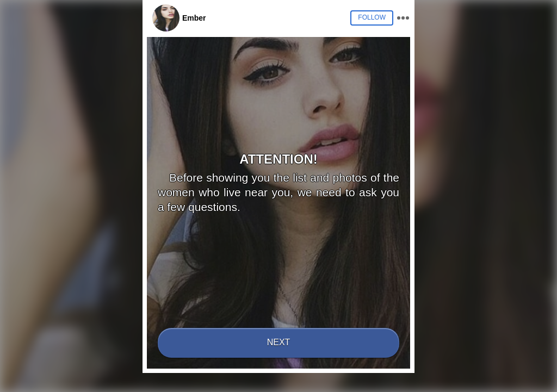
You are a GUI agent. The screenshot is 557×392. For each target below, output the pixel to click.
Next (279, 342)
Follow (372, 17)
